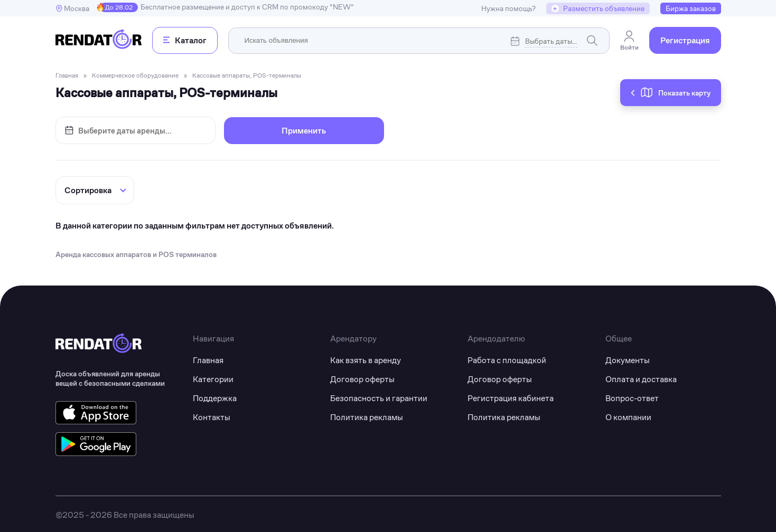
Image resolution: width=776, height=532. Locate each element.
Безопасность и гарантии (379, 396)
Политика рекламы (367, 415)
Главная (208, 358)
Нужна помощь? (508, 8)
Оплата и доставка (641, 377)
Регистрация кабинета (511, 396)
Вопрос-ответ (632, 396)
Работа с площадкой (507, 358)
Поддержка (215, 396)
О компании (628, 415)
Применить (304, 131)
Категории (213, 377)
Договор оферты (362, 377)
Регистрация (685, 40)
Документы (628, 358)
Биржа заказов (691, 8)
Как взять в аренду (366, 358)
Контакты (212, 415)
